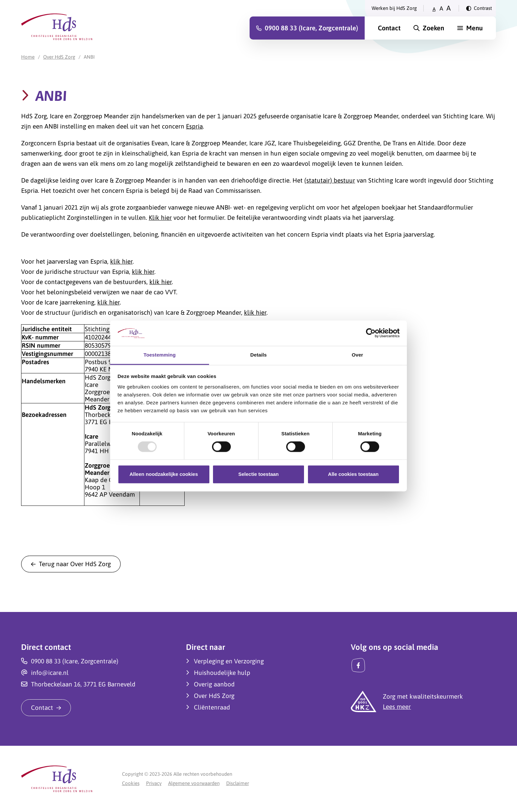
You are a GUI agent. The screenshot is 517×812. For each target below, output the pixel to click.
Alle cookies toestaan (353, 474)
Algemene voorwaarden (194, 783)
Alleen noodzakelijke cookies (164, 474)
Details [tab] (258, 355)
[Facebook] (358, 665)
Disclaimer (238, 783)
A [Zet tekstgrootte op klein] (434, 9)
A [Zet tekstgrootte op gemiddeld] (441, 8)
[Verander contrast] (479, 8)
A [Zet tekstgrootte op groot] (449, 8)
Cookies (131, 783)
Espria (194, 126)
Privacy (154, 783)
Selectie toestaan (259, 474)
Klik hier (160, 217)
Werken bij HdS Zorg (394, 8)
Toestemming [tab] (160, 355)
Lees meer (397, 707)
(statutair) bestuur (330, 180)
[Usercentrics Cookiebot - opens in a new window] (371, 333)
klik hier (121, 261)
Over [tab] (358, 355)
